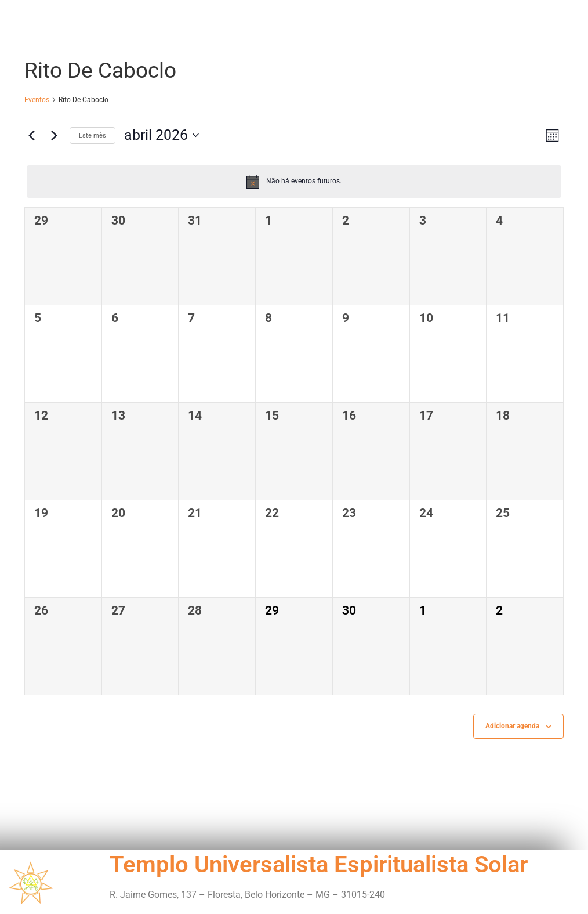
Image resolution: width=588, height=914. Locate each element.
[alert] (294, 182)
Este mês (92, 136)
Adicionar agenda (512, 726)
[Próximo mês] (54, 135)
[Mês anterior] (31, 135)
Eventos (37, 100)
